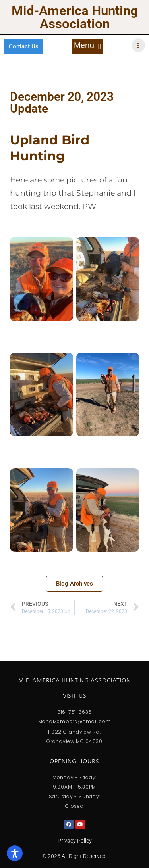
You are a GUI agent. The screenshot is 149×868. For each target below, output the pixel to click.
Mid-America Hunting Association (75, 17)
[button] (87, 46)
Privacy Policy (75, 841)
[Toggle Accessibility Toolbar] (15, 853)
